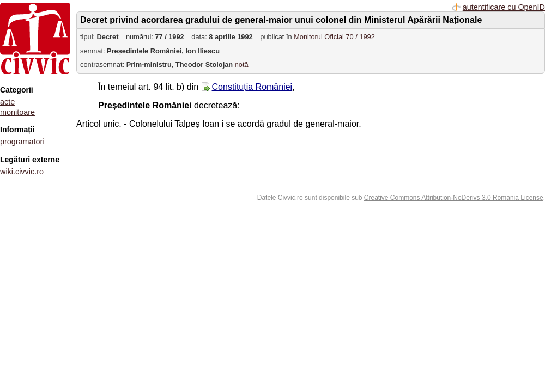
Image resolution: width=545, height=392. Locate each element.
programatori (22, 142)
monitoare (17, 112)
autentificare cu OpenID (504, 7)
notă (242, 65)
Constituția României (252, 87)
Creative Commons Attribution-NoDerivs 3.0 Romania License (454, 198)
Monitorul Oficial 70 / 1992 (334, 37)
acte (7, 102)
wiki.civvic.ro (22, 171)
